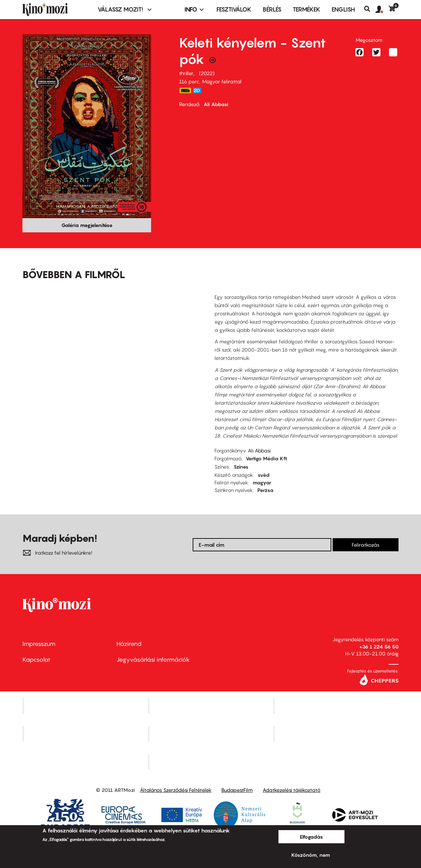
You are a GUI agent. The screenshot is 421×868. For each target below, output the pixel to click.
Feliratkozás (366, 545)
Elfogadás (311, 837)
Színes (241, 467)
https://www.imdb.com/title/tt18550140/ (185, 90)
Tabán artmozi (337, 734)
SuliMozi (211, 734)
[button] (382, 10)
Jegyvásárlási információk (153, 660)
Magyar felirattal (222, 81)
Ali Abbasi (216, 104)
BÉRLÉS (272, 9)
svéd (264, 475)
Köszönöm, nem (311, 855)
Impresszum (39, 644)
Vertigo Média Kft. (267, 458)
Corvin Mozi (86, 706)
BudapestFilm (237, 790)
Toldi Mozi (211, 762)
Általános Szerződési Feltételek (176, 790)
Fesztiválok (234, 9)
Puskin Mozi (86, 734)
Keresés (370, 9)
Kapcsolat (36, 660)
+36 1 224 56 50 (379, 647)
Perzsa (265, 490)
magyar (262, 482)
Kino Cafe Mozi (211, 706)
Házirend (129, 644)
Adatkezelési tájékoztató (291, 790)
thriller (186, 73)
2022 (207, 73)
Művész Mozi (337, 706)
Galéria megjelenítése (87, 225)
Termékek (307, 9)
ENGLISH (343, 9)
